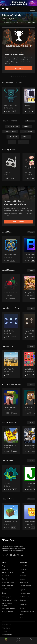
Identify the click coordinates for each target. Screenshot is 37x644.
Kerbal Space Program (9, 582)
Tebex (21, 615)
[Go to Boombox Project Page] (11, 167)
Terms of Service (7, 625)
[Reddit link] (22, 555)
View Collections (18, 222)
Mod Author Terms (7, 635)
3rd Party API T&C (8, 612)
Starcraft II (5, 579)
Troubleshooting (25, 597)
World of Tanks (7, 589)
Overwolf (23, 608)
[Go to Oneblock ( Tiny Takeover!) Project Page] (11, 517)
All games (5, 566)
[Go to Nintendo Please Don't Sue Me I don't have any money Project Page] (11, 288)
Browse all (30, 121)
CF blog (22, 573)
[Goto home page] (7, 9)
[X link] (18, 555)
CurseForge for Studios (27, 611)
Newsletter (23, 576)
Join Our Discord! (25, 566)
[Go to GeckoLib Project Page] (11, 478)
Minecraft (5, 569)
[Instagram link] (3, 555)
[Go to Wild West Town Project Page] (11, 364)
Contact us (23, 600)
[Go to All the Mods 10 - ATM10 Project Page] (11, 440)
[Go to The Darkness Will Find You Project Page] (11, 100)
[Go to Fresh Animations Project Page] (11, 402)
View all (31, 232)
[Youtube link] (11, 555)
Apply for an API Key (8, 609)
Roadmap (23, 579)
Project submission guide (9, 600)
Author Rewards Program (7, 604)
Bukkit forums (24, 582)
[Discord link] (14, 555)
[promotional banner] (18, 3)
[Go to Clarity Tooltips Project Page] (11, 326)
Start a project (6, 597)
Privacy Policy (6, 628)
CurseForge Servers (26, 586)
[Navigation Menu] (3, 9)
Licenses (4, 631)
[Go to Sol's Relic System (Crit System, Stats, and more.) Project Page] (11, 250)
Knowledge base (25, 594)
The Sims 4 (5, 576)
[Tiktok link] (7, 555)
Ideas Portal (23, 569)
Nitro (21, 618)
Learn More (19, 68)
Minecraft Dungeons (8, 586)
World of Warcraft (8, 573)
